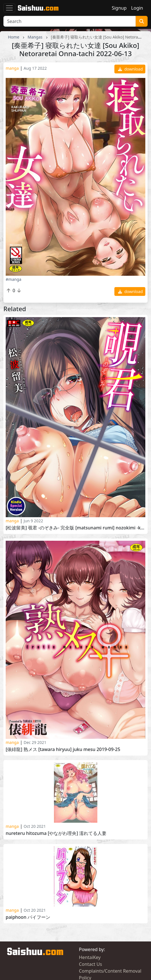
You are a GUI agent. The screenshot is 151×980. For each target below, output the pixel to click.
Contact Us (90, 911)
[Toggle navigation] (9, 8)
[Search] (70, 21)
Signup (119, 8)
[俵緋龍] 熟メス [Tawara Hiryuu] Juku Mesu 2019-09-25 (63, 749)
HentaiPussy (20, 943)
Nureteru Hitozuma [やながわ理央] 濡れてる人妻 (56, 833)
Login (137, 8)
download (130, 69)
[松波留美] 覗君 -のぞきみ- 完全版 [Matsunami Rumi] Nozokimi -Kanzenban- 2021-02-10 (75, 528)
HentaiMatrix (93, 950)
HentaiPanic (20, 950)
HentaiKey (90, 904)
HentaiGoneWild (96, 943)
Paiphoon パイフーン (28, 864)
